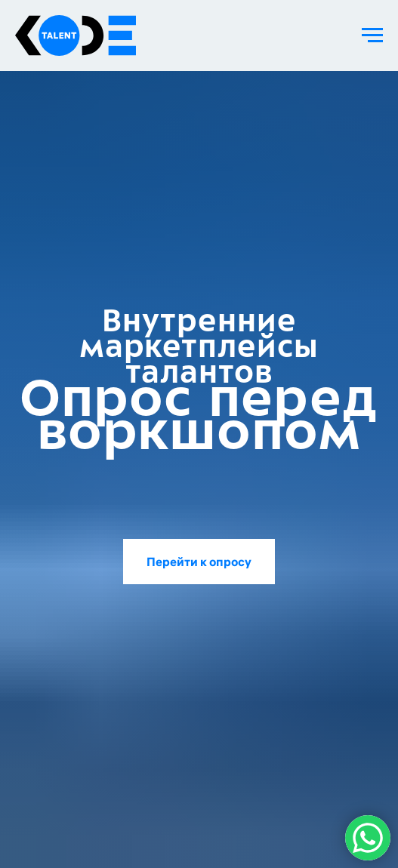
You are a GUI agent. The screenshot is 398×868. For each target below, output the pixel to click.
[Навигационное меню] (372, 35)
